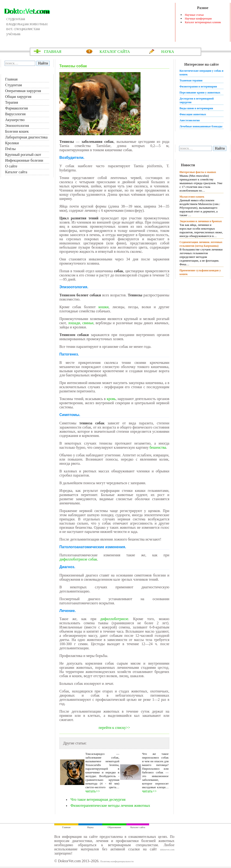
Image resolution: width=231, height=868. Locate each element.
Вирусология (15, 114)
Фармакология (16, 108)
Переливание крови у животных (200, 93)
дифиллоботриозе (114, 619)
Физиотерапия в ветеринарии (198, 86)
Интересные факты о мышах (198, 172)
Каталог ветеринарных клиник (203, 22)
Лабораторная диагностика (26, 137)
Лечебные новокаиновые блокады (201, 126)
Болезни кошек (17, 131)
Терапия (12, 102)
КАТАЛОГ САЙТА (115, 52)
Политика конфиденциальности (117, 861)
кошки (103, 307)
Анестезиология (190, 120)
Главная (11, 79)
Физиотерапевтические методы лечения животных (110, 806)
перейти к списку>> (114, 728)
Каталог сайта (16, 172)
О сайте (11, 166)
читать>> (93, 791)
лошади (74, 323)
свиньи (88, 323)
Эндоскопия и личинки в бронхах (201, 221)
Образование (114, 827)
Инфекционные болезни (24, 160)
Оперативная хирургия (23, 91)
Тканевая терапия (191, 80)
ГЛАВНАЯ (53, 52)
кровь (111, 399)
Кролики (12, 143)
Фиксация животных (193, 114)
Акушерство (15, 120)
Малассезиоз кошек (192, 197)
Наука (90, 827)
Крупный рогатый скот (23, 155)
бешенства (158, 447)
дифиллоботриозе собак (78, 559)
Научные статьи (194, 15)
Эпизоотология (17, 126)
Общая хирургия (18, 97)
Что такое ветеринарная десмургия (98, 799)
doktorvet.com (167, 850)
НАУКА (168, 52)
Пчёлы (10, 149)
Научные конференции (198, 19)
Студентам (13, 85)
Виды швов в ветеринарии (196, 108)
